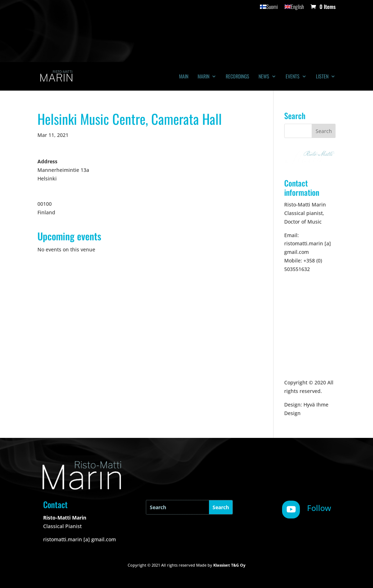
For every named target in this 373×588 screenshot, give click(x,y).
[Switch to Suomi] (269, 9)
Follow (319, 508)
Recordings (237, 77)
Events (293, 77)
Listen (322, 77)
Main (184, 77)
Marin (203, 77)
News (264, 77)
